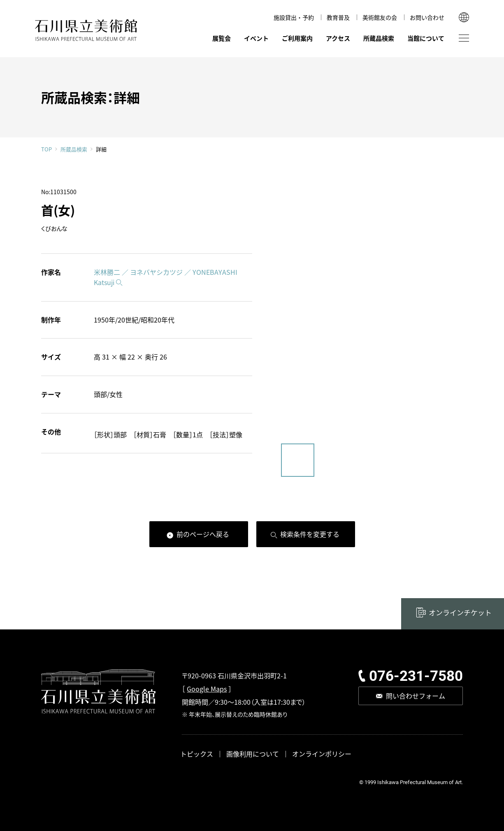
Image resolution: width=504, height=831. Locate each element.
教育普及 (338, 17)
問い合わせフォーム (416, 696)
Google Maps (207, 689)
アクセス (338, 38)
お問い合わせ (427, 17)
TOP (46, 149)
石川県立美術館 (86, 30)
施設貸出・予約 (294, 17)
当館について (426, 38)
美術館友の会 (380, 17)
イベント (256, 38)
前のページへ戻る (203, 534)
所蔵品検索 (379, 38)
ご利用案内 (297, 38)
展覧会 (222, 38)
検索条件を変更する (310, 534)
